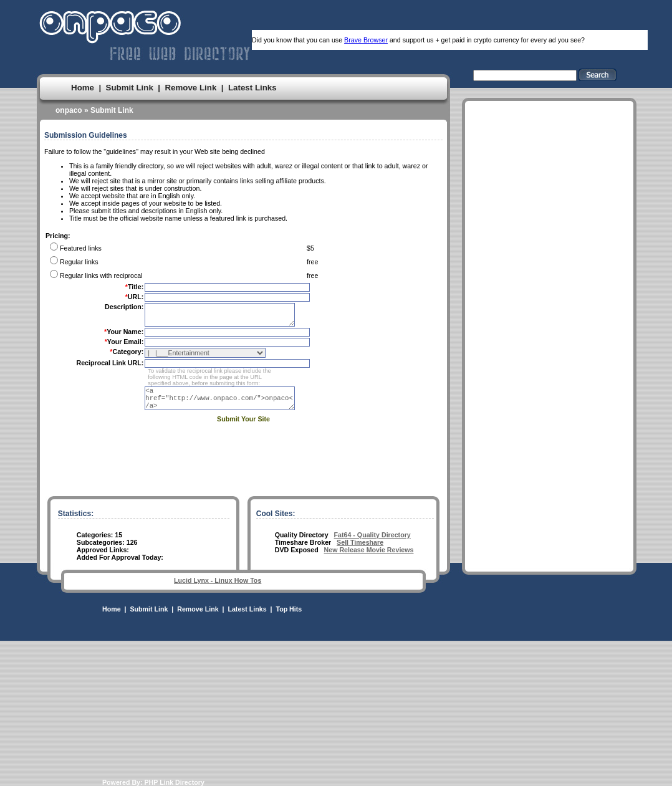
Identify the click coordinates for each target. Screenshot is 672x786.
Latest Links (252, 88)
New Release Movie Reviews (369, 550)
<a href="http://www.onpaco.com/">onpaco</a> (226, 404)
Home (83, 88)
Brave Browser (366, 40)
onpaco (69, 110)
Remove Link (190, 88)
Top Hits (289, 609)
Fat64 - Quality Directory (372, 535)
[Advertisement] (549, 309)
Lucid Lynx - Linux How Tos (218, 580)
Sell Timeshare (360, 542)
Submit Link (130, 88)
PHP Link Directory (175, 782)
